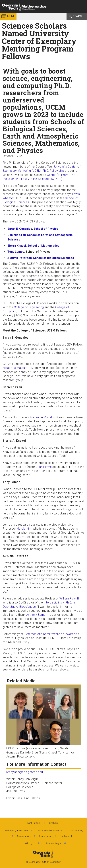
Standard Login (53, 843)
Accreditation (45, 836)
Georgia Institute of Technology (13, 14)
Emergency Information (16, 831)
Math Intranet (34, 823)
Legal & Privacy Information (49, 831)
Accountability (24, 836)
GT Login (30, 843)
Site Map (53, 823)
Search (78, 16)
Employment (66, 836)
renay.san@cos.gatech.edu (25, 772)
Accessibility (77, 831)
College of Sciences (44, 14)
